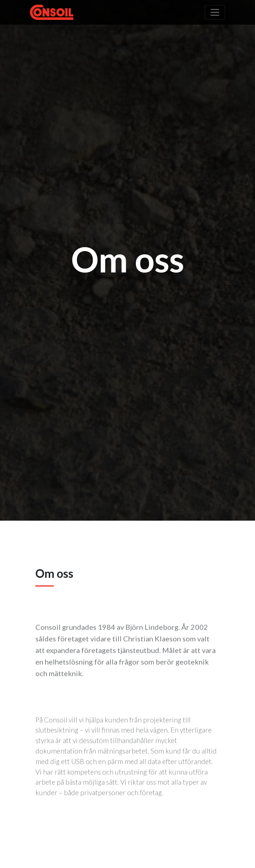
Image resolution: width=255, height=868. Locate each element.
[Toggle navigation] (215, 12)
